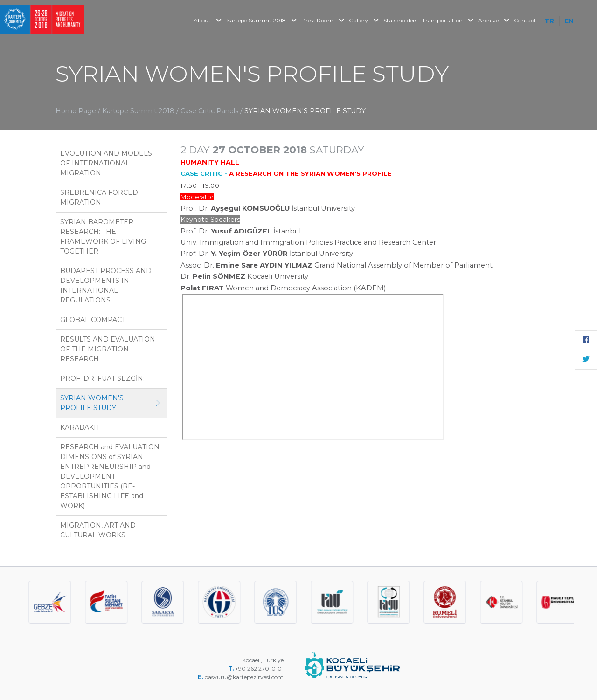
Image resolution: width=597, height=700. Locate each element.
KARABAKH (80, 427)
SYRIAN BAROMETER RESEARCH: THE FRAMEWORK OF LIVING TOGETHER (103, 237)
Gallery (364, 20)
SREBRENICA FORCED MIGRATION (99, 197)
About (208, 20)
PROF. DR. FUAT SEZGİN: (102, 378)
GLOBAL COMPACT (93, 320)
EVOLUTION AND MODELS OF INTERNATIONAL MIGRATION (106, 163)
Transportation (448, 20)
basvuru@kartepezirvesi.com (245, 677)
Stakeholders (400, 20)
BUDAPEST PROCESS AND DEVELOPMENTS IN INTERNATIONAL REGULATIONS (106, 285)
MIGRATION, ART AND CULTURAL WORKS (98, 530)
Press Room (323, 20)
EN (569, 21)
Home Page (76, 111)
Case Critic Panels (210, 111)
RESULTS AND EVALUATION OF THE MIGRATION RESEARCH (108, 349)
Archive (494, 20)
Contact (525, 20)
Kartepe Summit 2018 (261, 20)
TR (549, 21)
